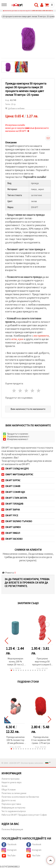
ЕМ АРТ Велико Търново (17, 521)
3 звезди (27, 391)
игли (14, 339)
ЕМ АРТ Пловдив (12, 504)
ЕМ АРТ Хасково (12, 539)
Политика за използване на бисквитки (20, 797)
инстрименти (41, 336)
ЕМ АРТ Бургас (11, 480)
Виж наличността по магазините (28, 409)
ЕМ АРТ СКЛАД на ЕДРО (15, 469)
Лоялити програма (10, 779)
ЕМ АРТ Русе (10, 515)
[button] (11, 670)
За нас (4, 786)
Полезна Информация (12, 829)
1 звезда (14, 391)
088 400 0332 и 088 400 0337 (42, 11)
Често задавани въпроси (14, 811)
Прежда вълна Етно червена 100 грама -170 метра (41, 740)
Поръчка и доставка (11, 804)
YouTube (9, 856)
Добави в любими (15, 108)
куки (21, 339)
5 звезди (39, 391)
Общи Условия (9, 790)
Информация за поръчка (13, 808)
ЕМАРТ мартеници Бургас (17, 474)
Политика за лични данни (14, 793)
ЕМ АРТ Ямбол (11, 533)
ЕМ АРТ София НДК (13, 492)
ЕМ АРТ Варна (11, 510)
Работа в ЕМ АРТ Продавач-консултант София (24, 815)
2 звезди (20, 391)
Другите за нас (9, 800)
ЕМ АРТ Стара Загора (14, 498)
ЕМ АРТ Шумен (11, 527)
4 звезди (32, 391)
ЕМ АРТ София (11, 486)
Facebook (9, 845)
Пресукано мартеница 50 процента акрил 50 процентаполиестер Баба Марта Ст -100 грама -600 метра (42, 662)
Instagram (9, 850)
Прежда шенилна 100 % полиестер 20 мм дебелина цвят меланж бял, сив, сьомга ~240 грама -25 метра (15, 740)
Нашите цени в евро (11, 782)
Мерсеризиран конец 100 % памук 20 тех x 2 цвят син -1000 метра (15, 662)
